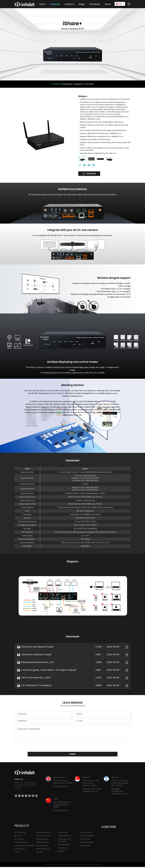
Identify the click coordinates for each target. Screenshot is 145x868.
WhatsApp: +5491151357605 (117, 791)
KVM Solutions (20, 850)
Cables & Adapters (87, 837)
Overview (56, 84)
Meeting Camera (43, 843)
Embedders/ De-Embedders (65, 841)
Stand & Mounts (86, 833)
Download (95, 4)
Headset (40, 853)
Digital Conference (44, 833)
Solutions (69, 4)
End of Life (49, 79)
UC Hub (17, 853)
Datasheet (67, 84)
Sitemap (98, 865)
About (108, 4)
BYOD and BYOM (43, 837)
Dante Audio (63, 833)
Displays (61, 852)
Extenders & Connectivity (25, 847)
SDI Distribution (64, 846)
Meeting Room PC (43, 850)
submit (73, 755)
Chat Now (91, 174)
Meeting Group (42, 840)
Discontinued (38, 79)
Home (42, 4)
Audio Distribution (65, 837)
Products (55, 4)
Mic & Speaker (42, 847)
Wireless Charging (87, 843)
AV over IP (18, 837)
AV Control (19, 840)
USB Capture (63, 849)
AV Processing (20, 833)
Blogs (82, 4)
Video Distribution (21, 843)
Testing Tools (85, 840)
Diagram (78, 84)
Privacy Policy (88, 865)
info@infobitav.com (61, 788)
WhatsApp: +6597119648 (92, 790)
